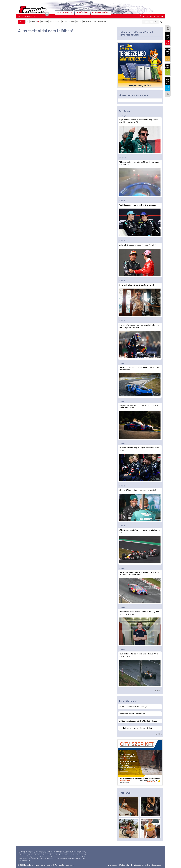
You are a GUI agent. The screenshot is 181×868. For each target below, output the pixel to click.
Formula (35, 22)
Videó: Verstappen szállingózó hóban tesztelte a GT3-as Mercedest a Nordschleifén (140, 587)
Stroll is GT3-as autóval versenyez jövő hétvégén (140, 505)
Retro (72, 22)
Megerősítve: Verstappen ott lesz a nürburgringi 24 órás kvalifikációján (140, 421)
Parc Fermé (125, 111)
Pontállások (82, 13)
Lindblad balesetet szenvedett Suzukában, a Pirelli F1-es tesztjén (140, 669)
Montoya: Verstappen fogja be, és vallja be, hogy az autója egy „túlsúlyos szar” (140, 341)
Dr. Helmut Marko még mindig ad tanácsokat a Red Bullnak (140, 464)
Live (94, 22)
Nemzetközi (55, 22)
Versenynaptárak (101, 13)
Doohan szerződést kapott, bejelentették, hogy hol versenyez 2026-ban (140, 628)
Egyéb (79, 22)
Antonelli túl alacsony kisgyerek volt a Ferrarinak (140, 260)
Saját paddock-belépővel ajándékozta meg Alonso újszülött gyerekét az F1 (140, 136)
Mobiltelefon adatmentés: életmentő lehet (136, 728)
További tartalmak (128, 701)
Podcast (87, 22)
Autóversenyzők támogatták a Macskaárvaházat (138, 721)
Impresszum (113, 865)
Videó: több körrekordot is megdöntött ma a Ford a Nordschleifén (140, 381)
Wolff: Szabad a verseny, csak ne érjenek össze (140, 220)
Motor (45, 22)
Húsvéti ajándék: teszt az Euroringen (133, 707)
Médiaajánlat (124, 865)
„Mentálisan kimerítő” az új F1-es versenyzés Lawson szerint (140, 546)
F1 (27, 22)
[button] (162, 16)
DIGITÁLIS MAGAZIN (64, 13)
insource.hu (69, 865)
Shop (21, 22)
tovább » (158, 691)
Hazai (65, 22)
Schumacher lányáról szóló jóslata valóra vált (140, 300)
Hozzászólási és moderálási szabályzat (146, 865)
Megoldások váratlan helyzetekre (132, 714)
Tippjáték (102, 22)
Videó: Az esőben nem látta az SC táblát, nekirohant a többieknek (140, 178)
